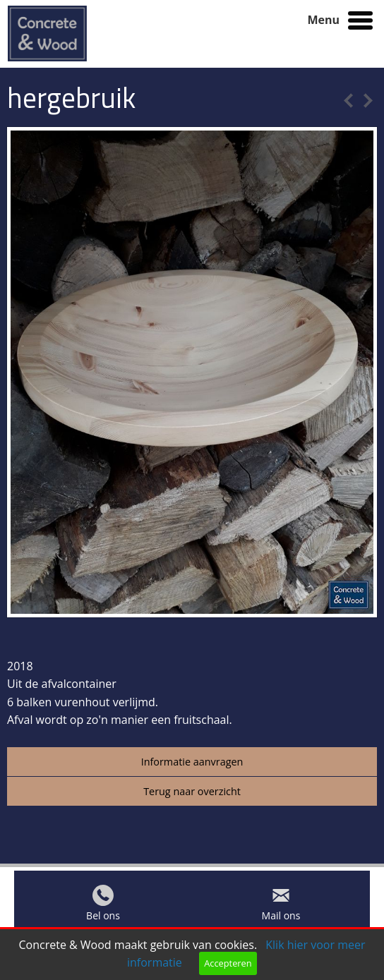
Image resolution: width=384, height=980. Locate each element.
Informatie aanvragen (192, 762)
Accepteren (228, 963)
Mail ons (281, 919)
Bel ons (103, 919)
